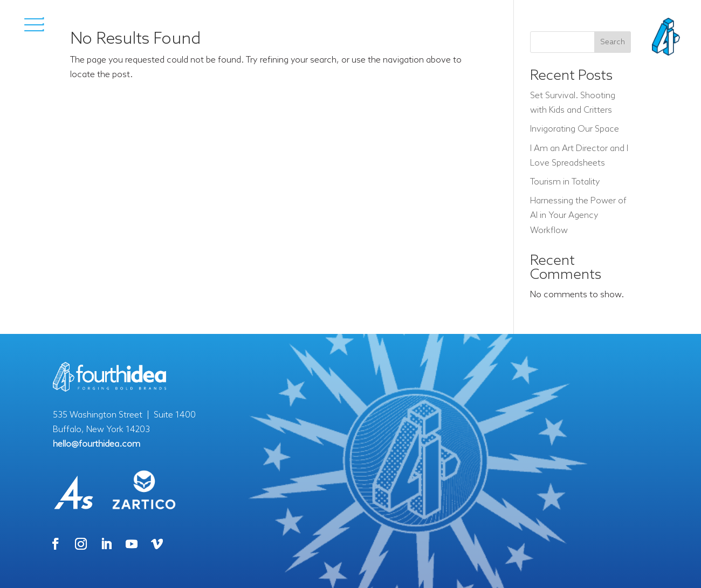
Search (613, 42)
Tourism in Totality (565, 182)
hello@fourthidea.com (97, 444)
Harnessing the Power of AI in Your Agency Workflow (578, 216)
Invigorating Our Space (575, 129)
